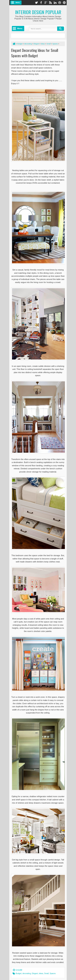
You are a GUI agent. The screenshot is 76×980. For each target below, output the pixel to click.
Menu (18, 3)
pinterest (64, 3)
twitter (36, 3)
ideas (41, 973)
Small (46, 973)
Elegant (35, 973)
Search (61, 29)
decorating (27, 973)
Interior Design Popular (38, 12)
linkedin (55, 3)
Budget (19, 973)
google (46, 3)
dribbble (60, 3)
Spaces (53, 973)
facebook (41, 3)
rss (50, 3)
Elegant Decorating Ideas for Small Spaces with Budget (35, 53)
